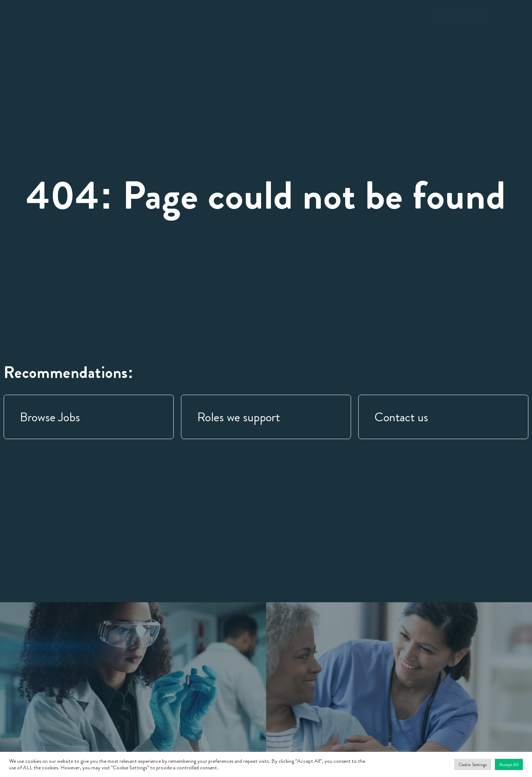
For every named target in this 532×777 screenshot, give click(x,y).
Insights (310, 18)
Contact (344, 18)
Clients (212, 18)
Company (247, 18)
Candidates (176, 18)
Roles (280, 18)
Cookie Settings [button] (473, 764)
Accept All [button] (509, 764)
